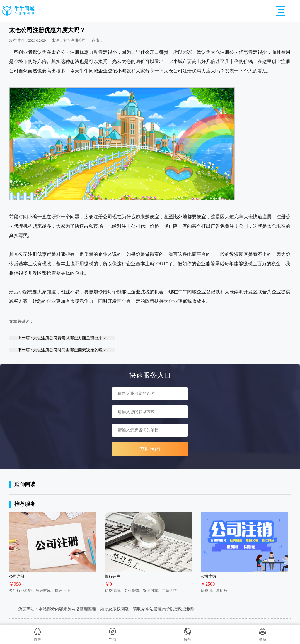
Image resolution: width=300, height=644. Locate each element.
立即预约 (150, 449)
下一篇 (62, 350)
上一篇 (62, 338)
